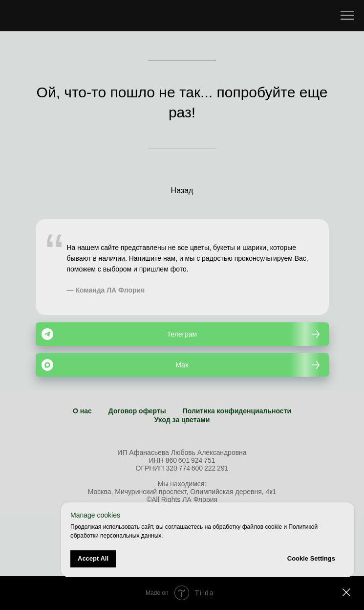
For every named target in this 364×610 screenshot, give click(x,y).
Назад (182, 191)
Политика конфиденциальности (237, 411)
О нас (82, 411)
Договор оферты (137, 411)
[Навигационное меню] (347, 16)
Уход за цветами (182, 420)
